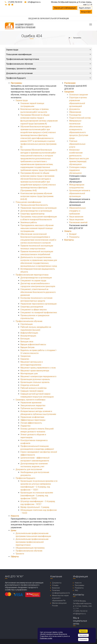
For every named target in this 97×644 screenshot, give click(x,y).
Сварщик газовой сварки (32, 391)
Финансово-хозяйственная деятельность (76, 153)
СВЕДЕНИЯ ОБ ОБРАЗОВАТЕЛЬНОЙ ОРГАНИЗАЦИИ (48, 19)
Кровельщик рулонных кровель (35, 379)
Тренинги (20, 554)
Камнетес (25, 359)
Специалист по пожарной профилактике (39, 312)
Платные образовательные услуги (77, 144)
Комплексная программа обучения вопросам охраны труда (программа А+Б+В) (37, 196)
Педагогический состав (80, 118)
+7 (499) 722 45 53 (15, 2)
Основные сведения (78, 95)
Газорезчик (26, 356)
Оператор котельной (30, 385)
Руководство (75, 115)
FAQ (76, 590)
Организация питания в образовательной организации (80, 193)
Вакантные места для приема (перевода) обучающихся (79, 161)
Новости (15, 516)
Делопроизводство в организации (36, 211)
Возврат (73, 234)
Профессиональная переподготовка (48, 59)
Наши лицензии (76, 220)
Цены (13, 530)
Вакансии (56, 588)
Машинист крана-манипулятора (35, 371)
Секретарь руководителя (32, 307)
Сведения (69, 92)
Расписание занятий (78, 222)
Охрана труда (48, 50)
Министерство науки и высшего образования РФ (60, 598)
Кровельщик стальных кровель (35, 382)
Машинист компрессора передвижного (38, 376)
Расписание (70, 83)
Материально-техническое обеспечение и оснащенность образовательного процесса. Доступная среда (79, 129)
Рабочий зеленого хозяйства (33, 388)
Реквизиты (74, 237)
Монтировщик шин (29, 374)
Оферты (15, 557)
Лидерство (25, 426)
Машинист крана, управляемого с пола (38, 368)
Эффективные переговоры (33, 420)
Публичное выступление (32, 408)
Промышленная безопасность (34, 205)
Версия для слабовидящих (65, 8)
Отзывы (55, 585)
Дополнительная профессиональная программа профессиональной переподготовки (32, 542)
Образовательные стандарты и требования (77, 211)
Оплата (68, 231)
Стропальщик (27, 324)
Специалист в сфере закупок (34, 310)
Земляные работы (29, 222)
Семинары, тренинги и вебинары (48, 69)
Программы (16, 83)
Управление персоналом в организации (38, 208)
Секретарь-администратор (32, 214)
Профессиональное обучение (48, 64)
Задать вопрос (85, 8)
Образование (75, 112)
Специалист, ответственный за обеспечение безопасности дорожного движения (38, 292)
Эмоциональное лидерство (33, 405)
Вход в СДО (86, 12)
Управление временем (31, 403)
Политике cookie (46, 638)
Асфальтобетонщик (29, 333)
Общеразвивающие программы (30, 548)
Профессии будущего (48, 78)
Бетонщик (25, 339)
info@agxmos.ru (34, 2)
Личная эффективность (31, 423)
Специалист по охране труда (33, 281)
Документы (75, 109)
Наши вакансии (76, 217)
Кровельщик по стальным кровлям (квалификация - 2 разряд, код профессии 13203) (37, 496)
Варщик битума (27, 347)
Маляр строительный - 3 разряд (35, 507)
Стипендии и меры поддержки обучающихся (78, 170)
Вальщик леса (27, 342)
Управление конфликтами (32, 417)
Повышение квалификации (48, 54)
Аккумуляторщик (28, 336)
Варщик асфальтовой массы (33, 344)
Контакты (69, 240)
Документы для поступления (48, 73)
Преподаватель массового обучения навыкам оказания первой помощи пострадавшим (37, 228)
